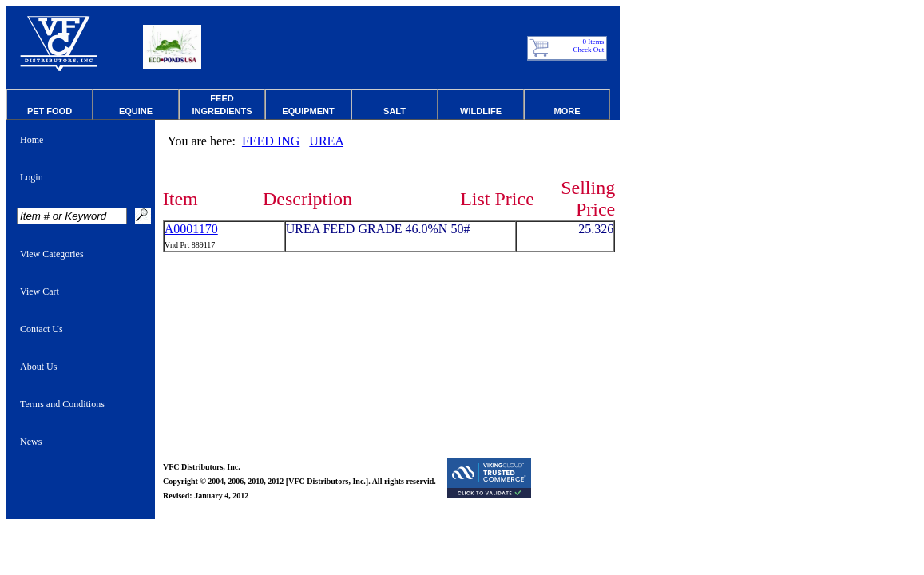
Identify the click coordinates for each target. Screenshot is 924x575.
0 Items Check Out (589, 46)
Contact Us (42, 329)
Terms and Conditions (62, 404)
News (31, 442)
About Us (38, 367)
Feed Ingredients (222, 105)
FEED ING (271, 141)
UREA (326, 141)
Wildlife (481, 111)
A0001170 (191, 229)
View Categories (52, 254)
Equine (136, 111)
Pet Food (50, 111)
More (567, 111)
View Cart (40, 291)
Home (32, 140)
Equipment (308, 111)
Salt (395, 111)
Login (32, 177)
